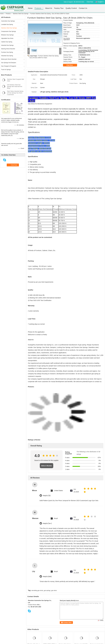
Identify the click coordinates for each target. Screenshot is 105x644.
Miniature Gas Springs (7, 35)
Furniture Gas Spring (7, 52)
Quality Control (71, 8)
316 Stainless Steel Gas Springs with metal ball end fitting (15, 87)
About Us (49, 8)
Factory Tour (59, 8)
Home (30, 8)
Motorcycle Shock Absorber (9, 59)
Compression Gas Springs (9, 31)
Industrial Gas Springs (7, 45)
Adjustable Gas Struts (7, 38)
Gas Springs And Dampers (9, 63)
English (101, 1)
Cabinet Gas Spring (7, 42)
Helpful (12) (47, 496)
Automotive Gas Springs (8, 21)
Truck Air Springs (6, 70)
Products (38, 8)
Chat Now (90, 2)
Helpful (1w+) (47, 523)
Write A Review (47, 466)
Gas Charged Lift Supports (9, 66)
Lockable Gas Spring (7, 24)
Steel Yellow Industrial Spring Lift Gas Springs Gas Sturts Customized (15, 93)
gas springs (47, 590)
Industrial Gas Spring (7, 56)
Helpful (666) (47, 577)
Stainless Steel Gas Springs (21, 14)
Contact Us (83, 8)
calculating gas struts (37, 590)
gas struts (54, 590)
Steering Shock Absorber (8, 49)
